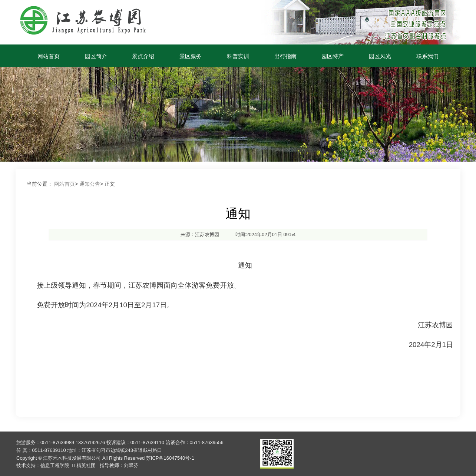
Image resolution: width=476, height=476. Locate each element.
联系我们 (427, 56)
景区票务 (191, 56)
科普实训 (238, 56)
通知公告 (90, 184)
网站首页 (49, 56)
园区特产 (333, 56)
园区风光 (380, 56)
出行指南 (285, 56)
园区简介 (96, 56)
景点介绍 (143, 56)
